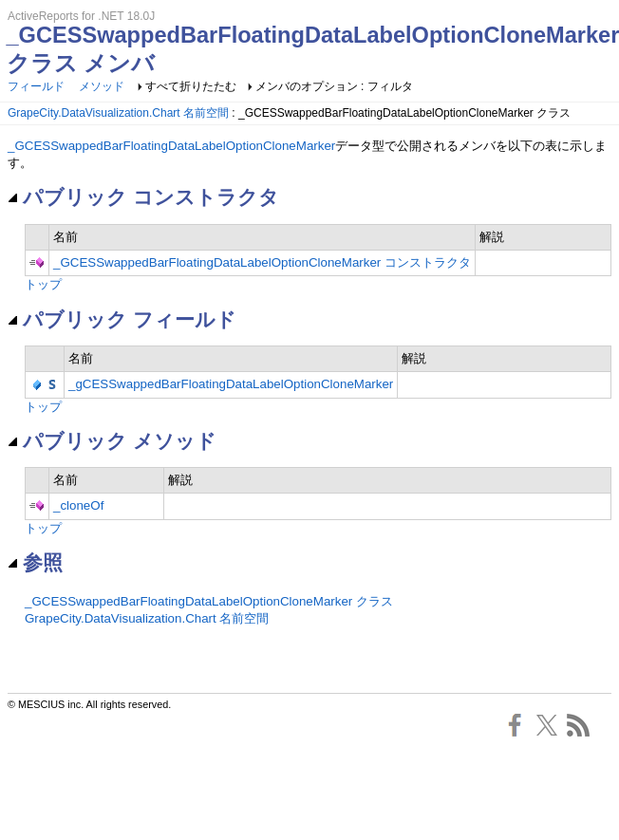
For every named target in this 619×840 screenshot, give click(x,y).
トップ (43, 284)
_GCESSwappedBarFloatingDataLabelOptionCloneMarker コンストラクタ (262, 262)
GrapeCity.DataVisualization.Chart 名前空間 (118, 113)
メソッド (102, 86)
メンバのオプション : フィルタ (334, 86)
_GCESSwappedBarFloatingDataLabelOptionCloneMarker (171, 146)
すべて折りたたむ (191, 86)
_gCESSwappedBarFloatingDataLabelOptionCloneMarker (231, 384)
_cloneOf (78, 505)
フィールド (36, 86)
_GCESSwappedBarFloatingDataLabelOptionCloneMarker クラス (209, 601)
